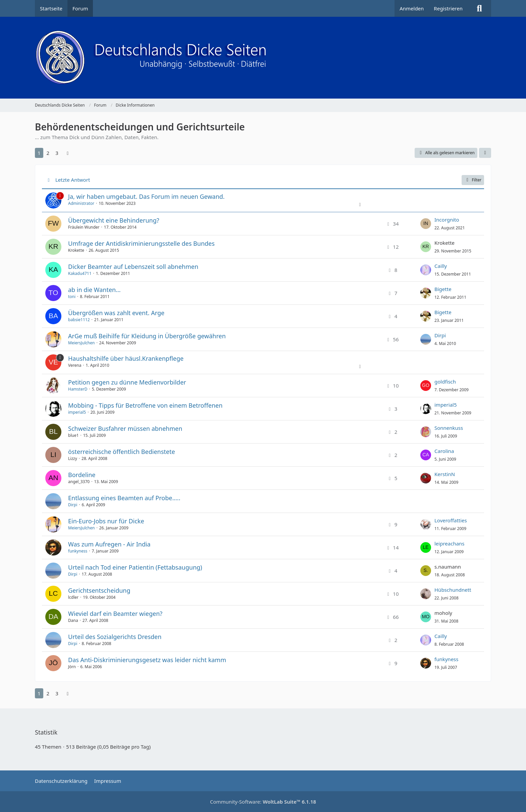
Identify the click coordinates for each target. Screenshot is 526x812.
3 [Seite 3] (57, 153)
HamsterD (78, 389)
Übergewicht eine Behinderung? (114, 220)
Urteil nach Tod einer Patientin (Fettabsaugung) (135, 567)
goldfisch (445, 382)
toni (72, 297)
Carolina (444, 451)
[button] (485, 153)
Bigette (443, 289)
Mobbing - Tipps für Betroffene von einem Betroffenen (145, 405)
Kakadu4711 (80, 273)
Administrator (81, 203)
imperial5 (77, 412)
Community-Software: (263, 802)
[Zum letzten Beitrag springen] (426, 224)
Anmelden (412, 8)
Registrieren (448, 8)
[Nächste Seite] (68, 153)
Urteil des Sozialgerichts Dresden (115, 637)
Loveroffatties (451, 520)
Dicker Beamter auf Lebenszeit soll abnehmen (133, 267)
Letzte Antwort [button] (73, 180)
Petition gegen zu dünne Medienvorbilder (127, 382)
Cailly (441, 266)
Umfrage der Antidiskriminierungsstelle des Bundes (141, 243)
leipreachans (450, 543)
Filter (473, 180)
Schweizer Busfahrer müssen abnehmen (125, 428)
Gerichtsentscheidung (99, 590)
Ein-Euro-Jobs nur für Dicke (106, 521)
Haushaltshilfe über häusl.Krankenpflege (126, 358)
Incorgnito (447, 220)
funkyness (78, 551)
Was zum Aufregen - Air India (109, 544)
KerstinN (445, 474)
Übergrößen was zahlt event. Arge (116, 313)
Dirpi (440, 335)
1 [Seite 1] (39, 153)
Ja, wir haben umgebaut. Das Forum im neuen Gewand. (146, 196)
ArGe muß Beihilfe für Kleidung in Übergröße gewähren (147, 336)
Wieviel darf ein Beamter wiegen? (115, 614)
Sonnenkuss (449, 428)
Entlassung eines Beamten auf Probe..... (124, 498)
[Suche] (479, 8)
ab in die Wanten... (94, 290)
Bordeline (82, 475)
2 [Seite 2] (48, 153)
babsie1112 (79, 320)
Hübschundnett (453, 590)
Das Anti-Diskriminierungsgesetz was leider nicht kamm (147, 660)
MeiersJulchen (81, 343)
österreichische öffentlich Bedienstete (122, 452)
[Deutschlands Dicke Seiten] (263, 58)
